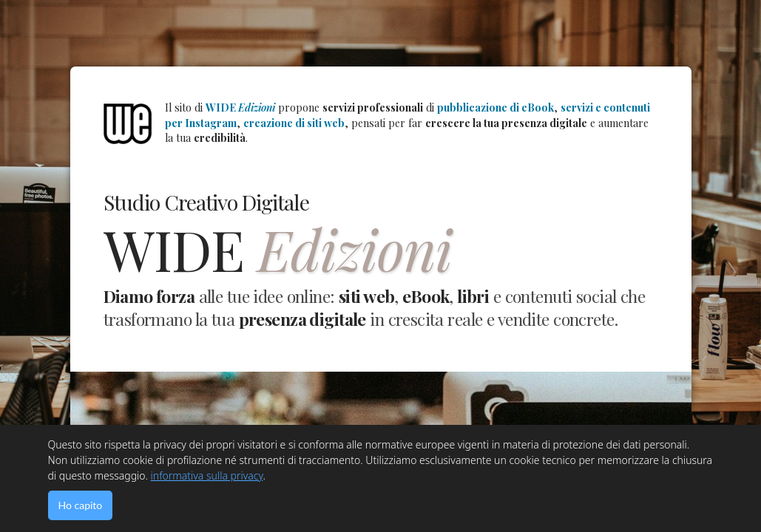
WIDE (240, 108)
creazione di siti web (294, 123)
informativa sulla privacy (207, 475)
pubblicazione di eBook (496, 108)
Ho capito (81, 505)
